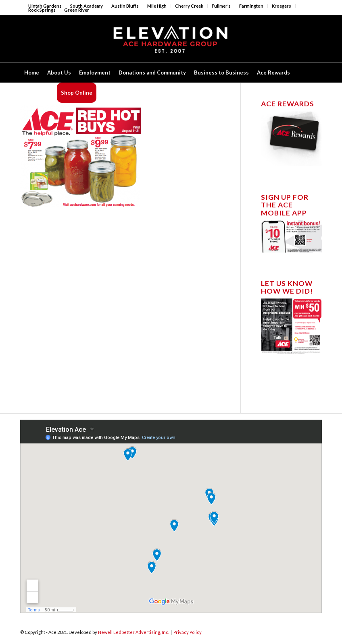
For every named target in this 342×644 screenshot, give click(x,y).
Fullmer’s (221, 6)
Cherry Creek (189, 6)
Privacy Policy (188, 632)
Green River (77, 10)
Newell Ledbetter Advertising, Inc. (133, 632)
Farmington (251, 6)
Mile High (157, 6)
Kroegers (282, 6)
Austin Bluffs (125, 6)
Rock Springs (42, 10)
